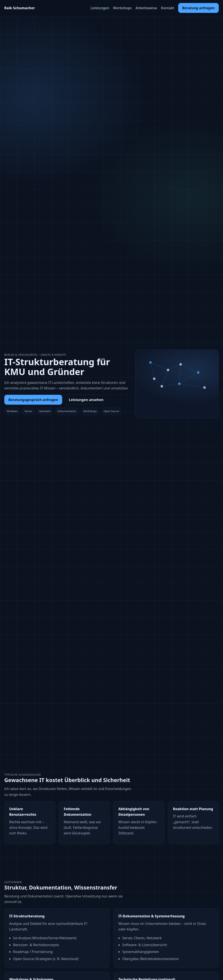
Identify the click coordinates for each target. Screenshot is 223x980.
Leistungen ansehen (86, 400)
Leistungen (100, 8)
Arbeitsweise (146, 8)
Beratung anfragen (198, 8)
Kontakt (168, 8)
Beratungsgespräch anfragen (33, 400)
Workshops (122, 8)
